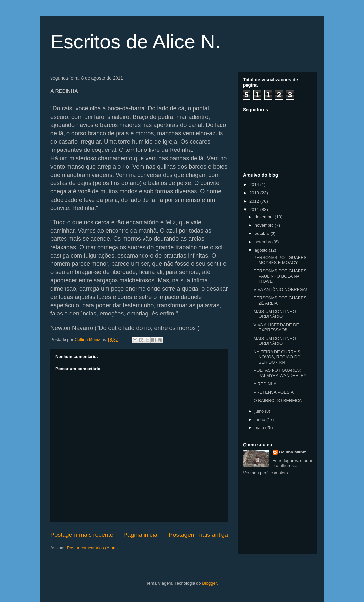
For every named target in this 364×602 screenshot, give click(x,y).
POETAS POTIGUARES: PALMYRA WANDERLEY (280, 373)
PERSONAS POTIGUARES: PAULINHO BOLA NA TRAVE (281, 276)
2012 (255, 201)
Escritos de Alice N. (135, 42)
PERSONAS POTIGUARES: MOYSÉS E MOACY (281, 260)
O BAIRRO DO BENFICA (278, 401)
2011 (255, 210)
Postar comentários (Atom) (93, 548)
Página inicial (141, 535)
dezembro (265, 217)
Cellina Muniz (293, 452)
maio (260, 428)
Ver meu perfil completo (265, 473)
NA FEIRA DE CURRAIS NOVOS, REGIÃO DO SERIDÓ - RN (277, 357)
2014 (255, 185)
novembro (265, 225)
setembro (264, 242)
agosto (262, 250)
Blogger (209, 583)
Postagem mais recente (82, 535)
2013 (255, 193)
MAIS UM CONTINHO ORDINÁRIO (275, 314)
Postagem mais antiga (198, 535)
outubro (263, 233)
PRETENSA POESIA (273, 392)
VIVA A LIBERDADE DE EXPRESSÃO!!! (276, 328)
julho (260, 411)
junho (260, 419)
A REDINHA (265, 384)
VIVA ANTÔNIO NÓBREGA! (280, 290)
